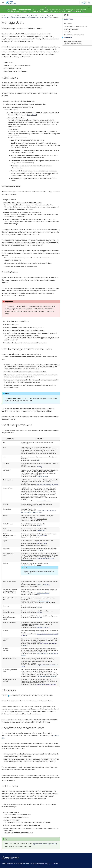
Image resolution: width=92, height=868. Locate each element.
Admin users (68, 23)
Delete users (68, 38)
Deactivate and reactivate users (74, 35)
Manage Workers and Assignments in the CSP (39, 635)
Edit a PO (39, 526)
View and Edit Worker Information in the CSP (39, 644)
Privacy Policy (35, 864)
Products (22, 16)
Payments (40, 550)
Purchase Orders (42, 519)
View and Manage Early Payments (47, 485)
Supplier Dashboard (43, 627)
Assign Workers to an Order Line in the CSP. (39, 666)
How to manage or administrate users (76, 26)
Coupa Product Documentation (36, 16)
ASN (38, 460)
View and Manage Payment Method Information (37, 559)
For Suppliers (5, 17)
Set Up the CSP (44, 17)
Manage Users (69, 19)
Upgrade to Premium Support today (45, 844)
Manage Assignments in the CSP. (47, 676)
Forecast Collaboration (44, 501)
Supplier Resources (53, 16)
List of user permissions (71, 29)
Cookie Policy (44, 864)
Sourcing (40, 608)
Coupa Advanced (42, 477)
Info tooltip (67, 32)
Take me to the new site (76, 11)
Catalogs (40, 467)
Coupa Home (55, 864)
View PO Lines (41, 530)
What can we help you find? (10, 16)
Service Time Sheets (43, 585)
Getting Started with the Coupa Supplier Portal (24, 17)
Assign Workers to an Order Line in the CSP (39, 654)
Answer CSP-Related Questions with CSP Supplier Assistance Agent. (38, 512)
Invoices (39, 506)
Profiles (39, 565)
